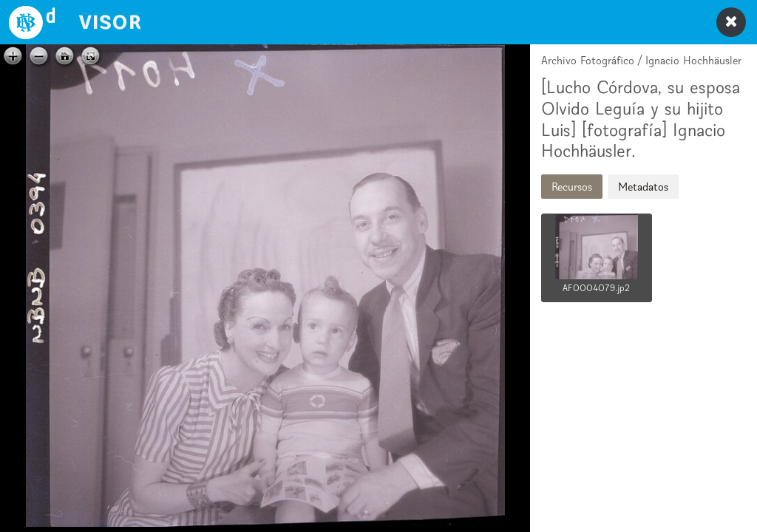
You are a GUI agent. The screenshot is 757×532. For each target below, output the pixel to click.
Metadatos (643, 187)
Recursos (572, 187)
